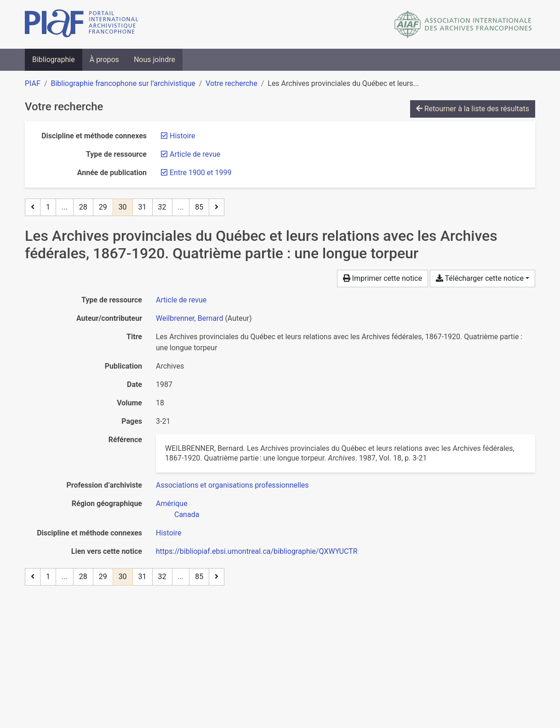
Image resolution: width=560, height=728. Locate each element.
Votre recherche (231, 83)
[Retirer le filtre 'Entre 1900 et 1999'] (200, 173)
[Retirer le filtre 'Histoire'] (182, 136)
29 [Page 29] (103, 207)
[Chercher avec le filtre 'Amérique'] (172, 503)
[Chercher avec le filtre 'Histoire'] (169, 533)
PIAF (33, 83)
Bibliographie (54, 60)
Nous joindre (154, 60)
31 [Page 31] (143, 207)
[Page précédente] (33, 207)
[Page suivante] (217, 207)
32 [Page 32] (162, 207)
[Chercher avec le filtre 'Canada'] (187, 515)
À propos (104, 60)
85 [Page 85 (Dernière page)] (199, 207)
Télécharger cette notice (480, 278)
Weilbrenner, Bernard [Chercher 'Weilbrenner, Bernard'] (189, 318)
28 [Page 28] (83, 207)
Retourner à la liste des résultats (473, 109)
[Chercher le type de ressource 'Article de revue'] (181, 300)
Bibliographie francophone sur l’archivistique (123, 83)
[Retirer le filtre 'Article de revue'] (195, 154)
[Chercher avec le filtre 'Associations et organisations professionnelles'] (232, 485)
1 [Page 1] (48, 207)
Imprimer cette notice (383, 278)
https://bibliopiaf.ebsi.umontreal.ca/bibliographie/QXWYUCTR (257, 551)
